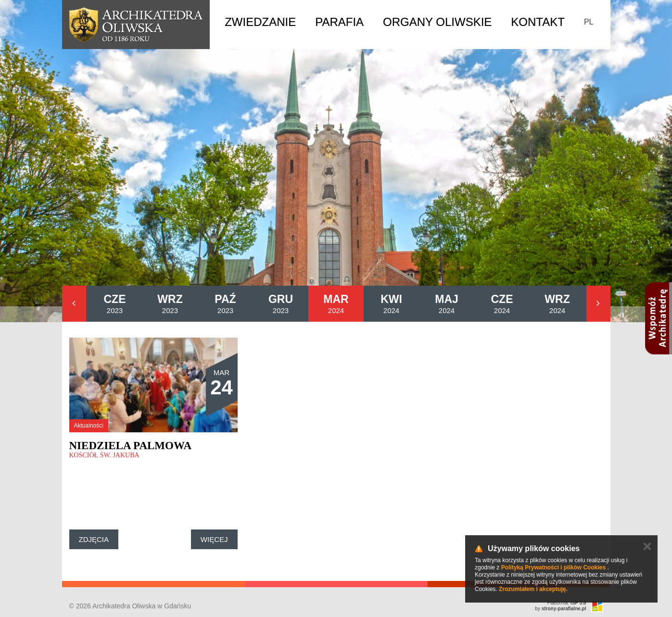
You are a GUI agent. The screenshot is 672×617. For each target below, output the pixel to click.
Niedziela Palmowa (131, 446)
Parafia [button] (339, 22)
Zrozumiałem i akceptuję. (533, 589)
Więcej (214, 539)
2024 (336, 304)
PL (589, 22)
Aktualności (89, 426)
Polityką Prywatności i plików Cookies (553, 567)
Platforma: (567, 603)
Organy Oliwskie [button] (437, 22)
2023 (115, 304)
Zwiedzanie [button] (260, 22)
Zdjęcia (94, 539)
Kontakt (538, 22)
